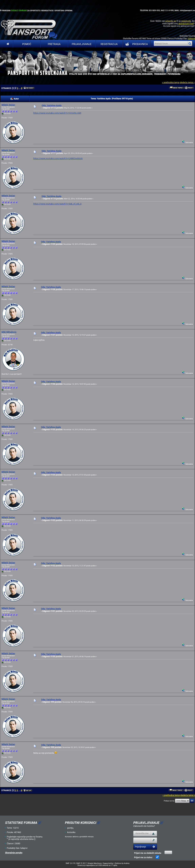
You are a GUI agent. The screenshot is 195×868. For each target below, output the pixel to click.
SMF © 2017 (81, 863)
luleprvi (191, 38)
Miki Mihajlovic (9, 332)
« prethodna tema (171, 82)
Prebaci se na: (169, 801)
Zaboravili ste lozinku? (144, 826)
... (20, 88)
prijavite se (171, 21)
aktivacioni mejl (186, 24)
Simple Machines (95, 863)
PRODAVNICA (136, 44)
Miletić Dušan (8, 105)
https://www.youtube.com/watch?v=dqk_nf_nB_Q (57, 204)
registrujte (186, 21)
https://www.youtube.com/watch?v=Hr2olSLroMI (57, 113)
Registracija (109, 44)
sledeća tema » (187, 82)
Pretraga (54, 44)
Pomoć (27, 44)
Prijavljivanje (82, 44)
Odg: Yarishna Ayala (51, 105)
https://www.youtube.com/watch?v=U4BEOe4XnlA (58, 158)
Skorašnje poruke (14, 853)
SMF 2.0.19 (70, 863)
